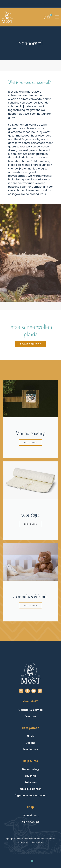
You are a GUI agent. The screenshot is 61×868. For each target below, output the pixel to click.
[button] (48, 17)
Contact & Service (30, 710)
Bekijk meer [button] (31, 524)
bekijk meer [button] (31, 442)
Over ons (31, 716)
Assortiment (31, 816)
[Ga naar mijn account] (44, 17)
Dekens (30, 743)
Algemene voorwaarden (30, 795)
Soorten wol (30, 749)
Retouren (31, 782)
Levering (30, 776)
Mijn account (30, 822)
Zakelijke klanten (30, 789)
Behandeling (30, 769)
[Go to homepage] (7, 17)
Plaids (31, 736)
